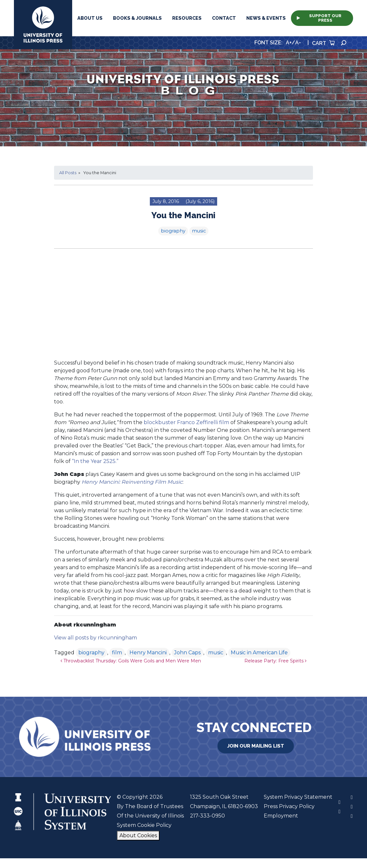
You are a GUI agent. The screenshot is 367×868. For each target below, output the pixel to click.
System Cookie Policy (144, 825)
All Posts (68, 173)
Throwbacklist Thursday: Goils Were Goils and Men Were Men (131, 661)
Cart (323, 43)
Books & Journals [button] (137, 18)
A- (298, 43)
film (117, 653)
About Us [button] (90, 18)
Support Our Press (319, 18)
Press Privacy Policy (289, 806)
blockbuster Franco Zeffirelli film (186, 422)
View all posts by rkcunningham (95, 638)
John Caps (187, 653)
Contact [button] (224, 18)
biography (173, 231)
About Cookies (138, 835)
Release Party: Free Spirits (275, 661)
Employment (281, 816)
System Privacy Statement (298, 797)
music (199, 231)
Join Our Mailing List (256, 746)
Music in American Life (259, 653)
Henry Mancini (148, 653)
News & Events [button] (266, 18)
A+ (289, 43)
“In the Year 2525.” (95, 461)
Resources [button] (187, 18)
